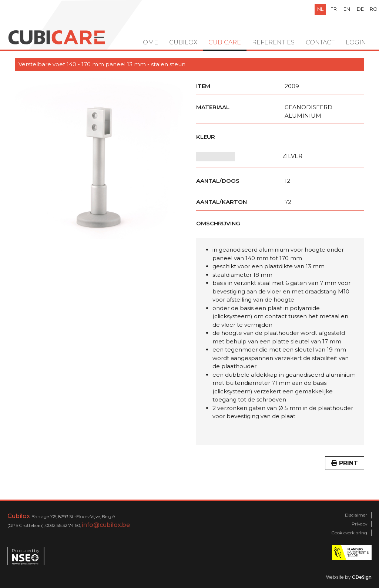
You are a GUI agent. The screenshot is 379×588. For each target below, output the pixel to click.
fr (334, 9)
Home (148, 42)
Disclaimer (356, 515)
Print (345, 463)
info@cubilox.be (106, 525)
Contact (320, 42)
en (347, 9)
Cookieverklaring (349, 533)
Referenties (273, 42)
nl (320, 9)
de (360, 9)
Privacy (359, 524)
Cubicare (225, 42)
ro (374, 9)
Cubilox (183, 42)
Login (356, 42)
